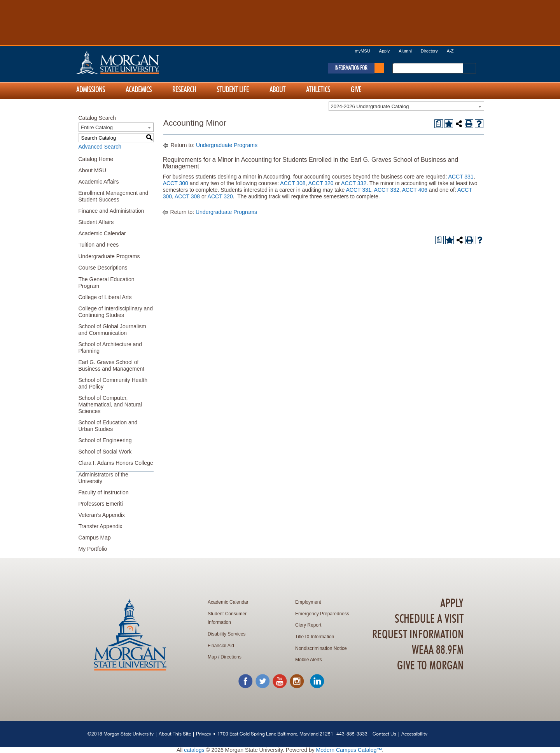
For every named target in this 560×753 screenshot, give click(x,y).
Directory (429, 51)
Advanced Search (100, 147)
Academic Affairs (99, 182)
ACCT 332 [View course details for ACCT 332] (354, 183)
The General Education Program (107, 283)
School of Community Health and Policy (113, 383)
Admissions (91, 90)
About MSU (93, 170)
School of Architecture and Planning (110, 348)
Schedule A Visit (429, 619)
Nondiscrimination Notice (321, 648)
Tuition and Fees (99, 245)
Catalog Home (96, 159)
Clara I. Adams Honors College (116, 463)
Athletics (318, 90)
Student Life (233, 90)
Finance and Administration (111, 211)
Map (212, 657)
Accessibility (414, 734)
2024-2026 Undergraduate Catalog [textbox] (370, 106)
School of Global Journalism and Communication (112, 330)
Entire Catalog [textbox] (97, 127)
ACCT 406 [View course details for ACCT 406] (415, 190)
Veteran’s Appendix (102, 515)
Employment (308, 602)
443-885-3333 (352, 734)
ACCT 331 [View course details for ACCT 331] (461, 177)
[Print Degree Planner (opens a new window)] (439, 124)
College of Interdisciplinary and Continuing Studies (116, 312)
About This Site (175, 734)
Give (356, 90)
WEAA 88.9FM (438, 650)
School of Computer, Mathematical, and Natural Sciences (110, 405)
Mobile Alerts (309, 660)
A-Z (450, 51)
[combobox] (406, 106)
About (277, 90)
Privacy (204, 734)
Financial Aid (221, 646)
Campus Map (95, 538)
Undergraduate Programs (109, 256)
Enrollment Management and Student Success (114, 196)
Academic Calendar (102, 233)
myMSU (362, 51)
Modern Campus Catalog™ (349, 750)
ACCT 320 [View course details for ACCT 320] (321, 183)
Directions (231, 657)
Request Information (418, 635)
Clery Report (308, 625)
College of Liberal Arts (105, 297)
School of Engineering (105, 440)
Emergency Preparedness (322, 614)
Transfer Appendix (101, 526)
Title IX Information (315, 637)
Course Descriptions (103, 268)
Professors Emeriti (101, 504)
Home (134, 62)
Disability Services (227, 634)
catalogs (194, 750)
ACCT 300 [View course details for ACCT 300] (176, 183)
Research (184, 90)
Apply (385, 51)
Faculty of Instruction (104, 492)
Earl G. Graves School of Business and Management (112, 365)
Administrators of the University (103, 478)
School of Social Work (105, 452)
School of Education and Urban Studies (108, 426)
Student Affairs (96, 222)
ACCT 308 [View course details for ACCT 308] (293, 183)
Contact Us (384, 734)
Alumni (405, 51)
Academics (139, 90)
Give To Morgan (430, 666)
